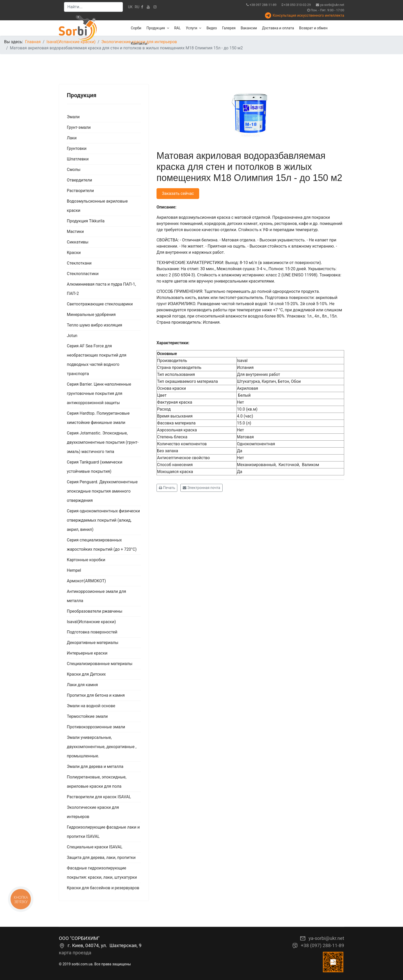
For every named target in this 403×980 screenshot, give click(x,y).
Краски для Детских (86, 674)
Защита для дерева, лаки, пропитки (101, 857)
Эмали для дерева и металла (95, 766)
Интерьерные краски (87, 653)
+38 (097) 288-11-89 (322, 946)
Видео (212, 28)
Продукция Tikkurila (86, 221)
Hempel (74, 570)
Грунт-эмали (79, 127)
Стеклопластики (83, 274)
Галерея (229, 28)
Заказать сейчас (178, 193)
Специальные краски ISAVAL (95, 847)
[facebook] (142, 7)
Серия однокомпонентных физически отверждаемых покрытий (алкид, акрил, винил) (103, 520)
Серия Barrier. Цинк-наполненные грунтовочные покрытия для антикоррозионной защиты (99, 393)
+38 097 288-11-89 (263, 5)
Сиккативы (78, 242)
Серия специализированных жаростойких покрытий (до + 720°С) (102, 545)
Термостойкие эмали (87, 716)
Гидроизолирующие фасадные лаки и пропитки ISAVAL (103, 832)
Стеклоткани (79, 263)
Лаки (72, 138)
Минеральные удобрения (91, 315)
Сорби (136, 28)
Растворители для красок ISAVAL (99, 797)
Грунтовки (77, 148)
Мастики (75, 232)
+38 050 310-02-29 (297, 5)
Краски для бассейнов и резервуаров (103, 888)
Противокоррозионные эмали (96, 727)
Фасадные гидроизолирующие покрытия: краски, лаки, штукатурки (102, 873)
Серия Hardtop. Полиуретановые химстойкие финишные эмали (98, 418)
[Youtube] (148, 7)
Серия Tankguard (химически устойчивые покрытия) (95, 467)
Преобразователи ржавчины (95, 611)
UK (130, 7)
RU (137, 7)
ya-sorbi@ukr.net (332, 5)
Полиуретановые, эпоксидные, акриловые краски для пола (97, 782)
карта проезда (75, 953)
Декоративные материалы (93, 643)
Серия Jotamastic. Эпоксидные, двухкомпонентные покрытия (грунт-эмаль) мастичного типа (103, 442)
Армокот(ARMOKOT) (86, 581)
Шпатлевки (78, 159)
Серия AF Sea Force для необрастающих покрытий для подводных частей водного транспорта (97, 360)
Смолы (74, 170)
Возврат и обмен (313, 28)
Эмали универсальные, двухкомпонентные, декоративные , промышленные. (102, 747)
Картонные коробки (86, 560)
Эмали (73, 117)
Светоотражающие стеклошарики (100, 304)
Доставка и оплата (278, 28)
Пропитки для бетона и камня (96, 695)
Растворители (80, 191)
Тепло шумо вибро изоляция (94, 325)
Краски (74, 253)
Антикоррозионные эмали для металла (96, 596)
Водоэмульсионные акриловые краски (97, 206)
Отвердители (79, 180)
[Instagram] (155, 7)
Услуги (191, 28)
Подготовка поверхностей (92, 632)
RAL (177, 28)
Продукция (156, 28)
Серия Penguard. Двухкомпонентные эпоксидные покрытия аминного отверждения (102, 491)
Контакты (139, 43)
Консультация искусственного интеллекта (308, 15)
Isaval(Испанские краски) (91, 622)
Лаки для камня (82, 685)
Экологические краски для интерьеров (93, 812)
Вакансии (249, 28)
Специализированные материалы (100, 664)
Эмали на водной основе (91, 706)
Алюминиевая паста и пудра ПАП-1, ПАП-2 (101, 289)
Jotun (72, 336)
